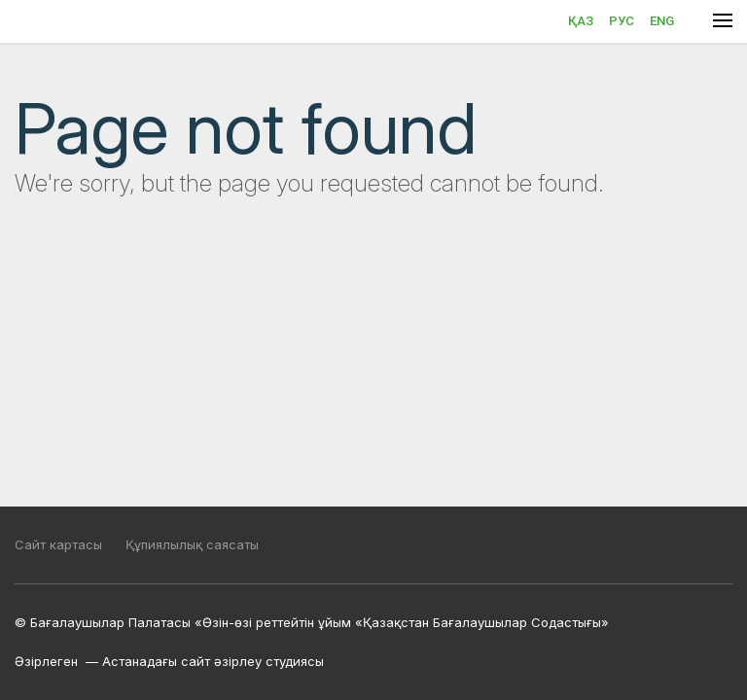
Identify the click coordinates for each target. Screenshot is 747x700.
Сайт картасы (58, 544)
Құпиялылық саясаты (192, 544)
